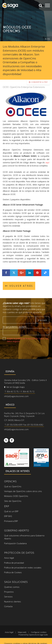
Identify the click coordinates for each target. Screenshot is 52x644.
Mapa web (22, 632)
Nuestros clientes (13, 602)
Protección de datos (19, 553)
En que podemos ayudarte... (15, 327)
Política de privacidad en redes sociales (23, 568)
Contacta (8, 606)
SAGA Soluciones (16, 582)
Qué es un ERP (11, 511)
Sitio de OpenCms (13, 501)
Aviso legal (9, 558)
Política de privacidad (14, 563)
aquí (47, 162)
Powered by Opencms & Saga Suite (33, 635)
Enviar (42, 320)
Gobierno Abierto (17, 530)
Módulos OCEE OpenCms (16, 496)
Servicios (8, 597)
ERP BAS (8, 516)
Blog (47, 39)
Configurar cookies (39, 632)
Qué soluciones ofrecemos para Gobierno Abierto (24, 537)
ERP (7, 506)
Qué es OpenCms (13, 486)
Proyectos (9, 592)
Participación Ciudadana (15, 543)
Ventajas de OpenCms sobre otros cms (23, 491)
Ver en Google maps (14, 387)
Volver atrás (19, 286)
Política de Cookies (13, 572)
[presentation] (24, 350)
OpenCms (10, 481)
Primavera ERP (11, 521)
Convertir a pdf (38, 82)
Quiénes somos (12, 587)
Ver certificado (41, 458)
